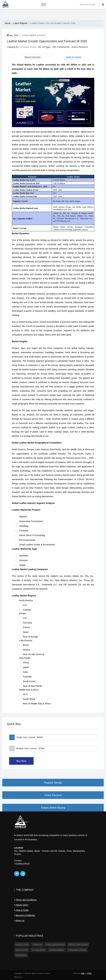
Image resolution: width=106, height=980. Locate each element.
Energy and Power (78, 944)
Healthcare (22, 950)
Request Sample (53, 783)
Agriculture (22, 944)
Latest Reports (20, 23)
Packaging (21, 955)
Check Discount (53, 795)
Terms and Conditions (25, 900)
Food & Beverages (55, 944)
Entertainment (56, 950)
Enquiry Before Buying (53, 808)
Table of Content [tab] (74, 57)
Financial (37, 944)
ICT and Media (38, 950)
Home (8, 23)
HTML (89, 973)
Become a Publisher (25, 915)
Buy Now (21, 761)
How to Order (21, 910)
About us (19, 921)
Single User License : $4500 (30, 737)
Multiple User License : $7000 (30, 748)
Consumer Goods (34, 35)
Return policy (21, 905)
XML (83, 973)
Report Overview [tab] (32, 57)
